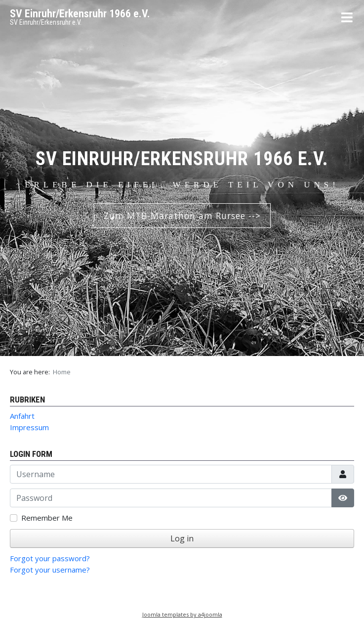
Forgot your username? (50, 570)
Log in (182, 538)
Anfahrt (22, 416)
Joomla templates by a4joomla (182, 614)
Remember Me (47, 518)
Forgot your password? (50, 558)
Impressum (29, 427)
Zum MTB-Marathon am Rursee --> (182, 216)
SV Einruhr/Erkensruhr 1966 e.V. (80, 14)
